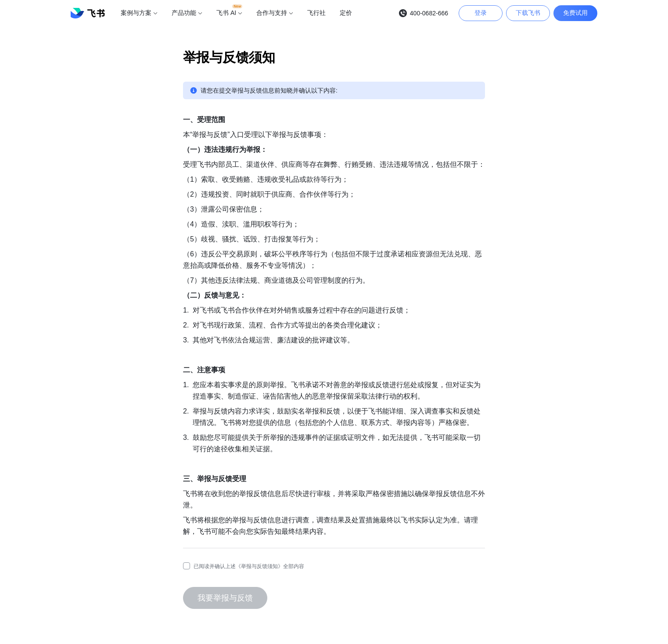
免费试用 (575, 13)
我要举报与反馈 (225, 598)
